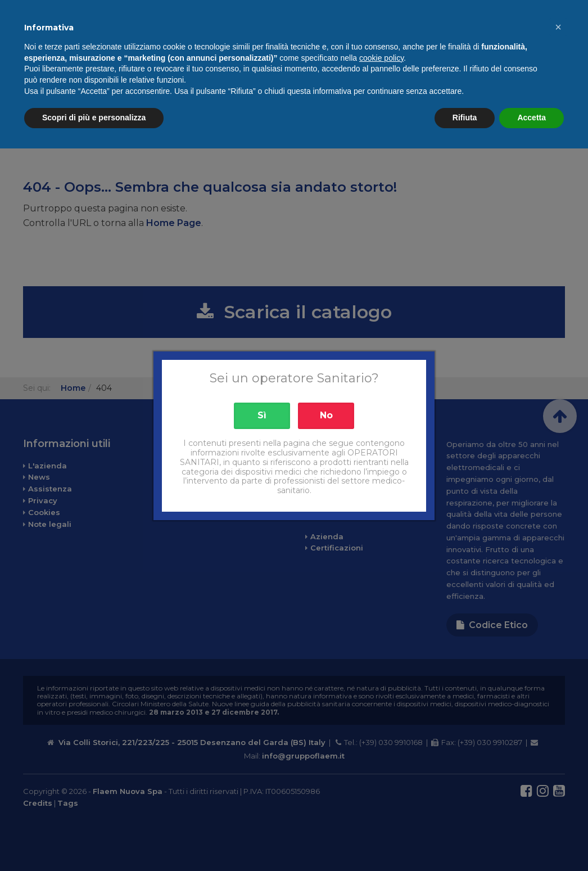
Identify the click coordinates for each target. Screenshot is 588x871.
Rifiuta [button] (465, 840)
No (326, 415)
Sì (262, 415)
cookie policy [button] (381, 780)
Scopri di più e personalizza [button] (94, 840)
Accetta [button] (532, 840)
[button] (558, 750)
